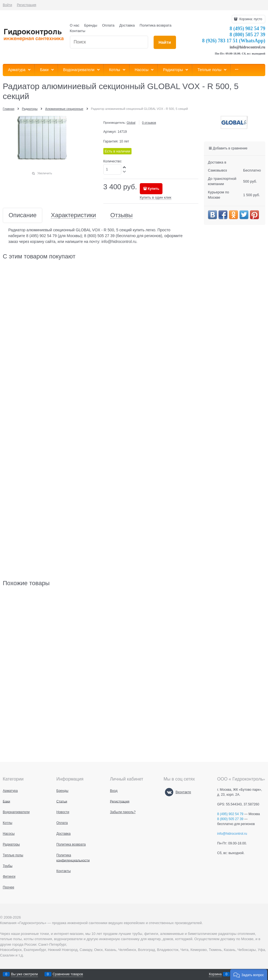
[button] (249, 974)
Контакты (78, 31)
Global (131, 123)
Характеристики (73, 215)
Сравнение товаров (68, 974)
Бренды (91, 25)
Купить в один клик (156, 197)
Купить (153, 189)
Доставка (127, 25)
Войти (7, 5)
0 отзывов (149, 123)
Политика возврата (155, 25)
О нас (75, 25)
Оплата (108, 25)
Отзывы (121, 215)
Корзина (215, 974)
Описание (23, 215)
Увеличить (45, 173)
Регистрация (27, 5)
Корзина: (250, 19)
